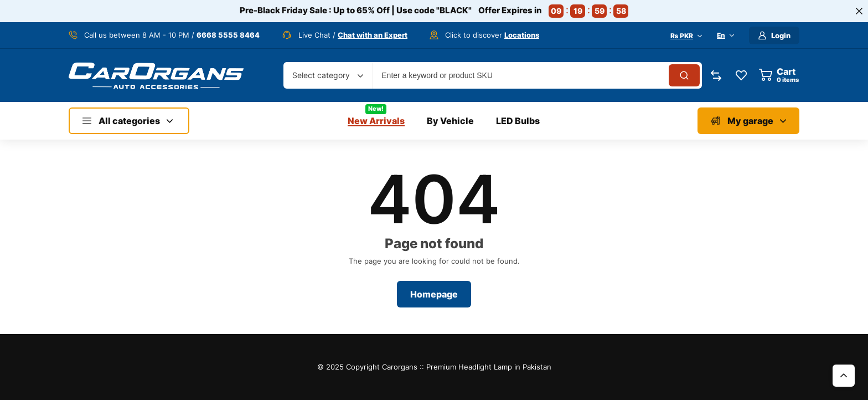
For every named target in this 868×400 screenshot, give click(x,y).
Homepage (434, 294)
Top (844, 376)
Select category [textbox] (321, 75)
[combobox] (328, 75)
